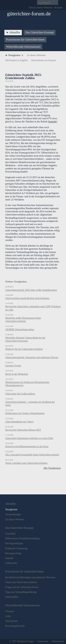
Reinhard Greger (26, 641)
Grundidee (10, 534)
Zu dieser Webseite (36, 55)
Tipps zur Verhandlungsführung (21, 592)
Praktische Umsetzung (16, 548)
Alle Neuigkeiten (52, 468)
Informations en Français (44, 60)
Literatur (10, 611)
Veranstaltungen (13, 514)
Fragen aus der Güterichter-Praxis (22, 587)
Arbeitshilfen (12, 597)
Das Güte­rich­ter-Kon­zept (40, 32)
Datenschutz (58, 641)
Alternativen (11, 621)
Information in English (17, 60)
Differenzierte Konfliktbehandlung (22, 538)
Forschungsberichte (15, 626)
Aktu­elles (15, 32)
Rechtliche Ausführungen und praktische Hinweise (30, 577)
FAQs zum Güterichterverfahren (21, 582)
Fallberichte (11, 563)
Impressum (43, 641)
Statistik (52, 122)
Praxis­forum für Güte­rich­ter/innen (25, 40)
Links (8, 616)
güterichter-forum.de (29, 14)
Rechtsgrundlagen (14, 543)
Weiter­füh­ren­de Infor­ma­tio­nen (23, 47)
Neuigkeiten (14, 55)
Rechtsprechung (13, 553)
